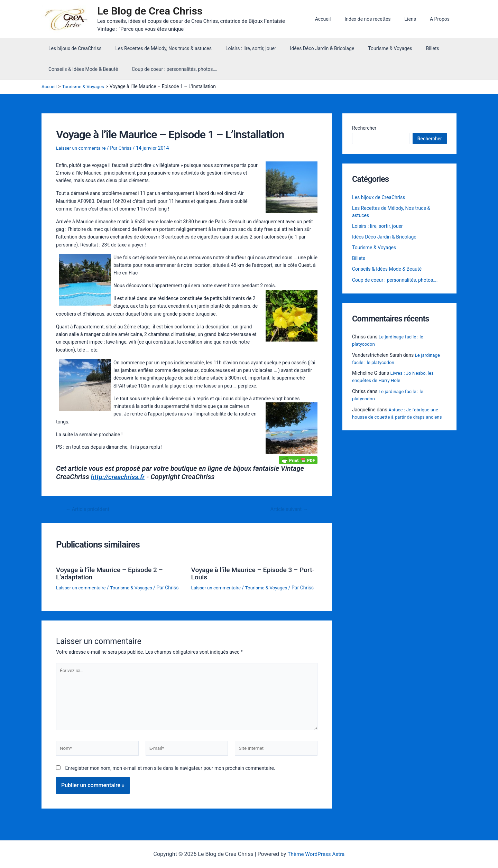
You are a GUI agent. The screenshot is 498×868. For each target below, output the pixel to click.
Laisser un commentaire (82, 149)
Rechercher (364, 129)
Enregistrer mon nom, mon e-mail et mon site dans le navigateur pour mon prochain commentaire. (170, 781)
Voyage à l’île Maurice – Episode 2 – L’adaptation (112, 575)
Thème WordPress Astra (316, 854)
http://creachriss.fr (119, 478)
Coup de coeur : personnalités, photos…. (168, 71)
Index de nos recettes (378, 20)
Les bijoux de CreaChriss (73, 50)
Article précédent (89, 511)
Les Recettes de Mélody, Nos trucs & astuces (157, 50)
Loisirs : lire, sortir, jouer (241, 50)
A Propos (442, 20)
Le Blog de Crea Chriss (153, 12)
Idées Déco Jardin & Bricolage (308, 50)
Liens (417, 20)
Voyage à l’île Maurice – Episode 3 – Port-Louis (247, 575)
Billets (410, 50)
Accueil (338, 20)
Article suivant (288, 511)
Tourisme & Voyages (371, 50)
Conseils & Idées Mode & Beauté (81, 71)
